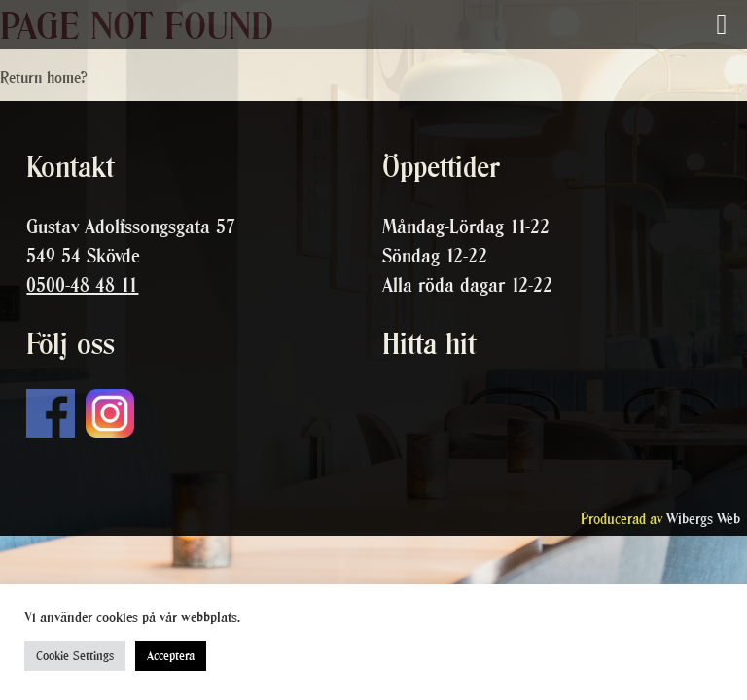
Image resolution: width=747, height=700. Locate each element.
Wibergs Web (703, 519)
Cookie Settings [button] (75, 656)
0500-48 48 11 (82, 285)
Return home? (44, 77)
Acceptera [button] (171, 656)
